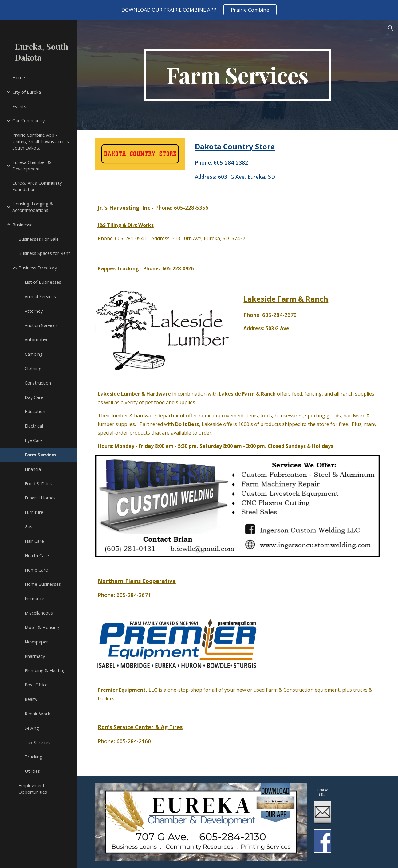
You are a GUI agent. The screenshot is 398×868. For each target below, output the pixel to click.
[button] (391, 28)
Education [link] (35, 411)
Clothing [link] (33, 368)
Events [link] (19, 106)
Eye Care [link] (34, 440)
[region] (199, 10)
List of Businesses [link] (43, 282)
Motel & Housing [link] (42, 627)
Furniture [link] (34, 512)
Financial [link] (33, 469)
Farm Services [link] (41, 455)
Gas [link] (28, 526)
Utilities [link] (32, 771)
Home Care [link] (36, 570)
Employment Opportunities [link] (33, 789)
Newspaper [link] (36, 642)
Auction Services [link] (41, 325)
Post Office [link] (36, 685)
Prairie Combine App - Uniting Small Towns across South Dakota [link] (41, 141)
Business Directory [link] (38, 268)
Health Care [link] (37, 555)
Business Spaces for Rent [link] (44, 253)
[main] (237, 75)
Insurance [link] (34, 598)
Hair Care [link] (34, 541)
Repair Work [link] (37, 714)
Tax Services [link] (37, 742)
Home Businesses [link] (43, 584)
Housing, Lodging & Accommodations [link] (33, 207)
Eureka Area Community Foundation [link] (37, 186)
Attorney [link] (34, 311)
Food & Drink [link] (38, 483)
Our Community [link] (28, 120)
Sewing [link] (32, 728)
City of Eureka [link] (27, 92)
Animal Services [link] (40, 296)
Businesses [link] (24, 225)
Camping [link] (34, 354)
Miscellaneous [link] (39, 613)
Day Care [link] (34, 397)
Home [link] (19, 77)
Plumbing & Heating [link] (45, 670)
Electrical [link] (34, 426)
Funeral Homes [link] (40, 498)
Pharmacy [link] (35, 656)
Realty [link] (31, 699)
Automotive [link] (37, 339)
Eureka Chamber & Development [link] (32, 165)
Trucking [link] (33, 757)
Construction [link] (38, 383)
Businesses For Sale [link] (39, 239)
